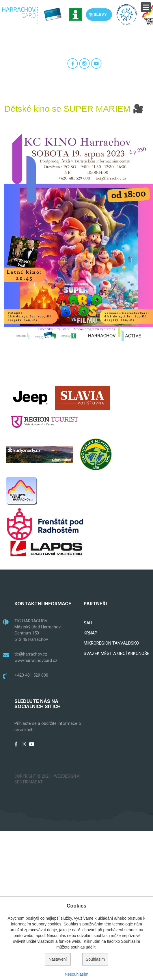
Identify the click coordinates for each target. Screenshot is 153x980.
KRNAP (91, 633)
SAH (88, 623)
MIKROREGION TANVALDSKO (111, 643)
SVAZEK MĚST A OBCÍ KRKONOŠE (116, 654)
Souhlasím (95, 959)
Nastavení (58, 959)
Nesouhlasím (76, 974)
